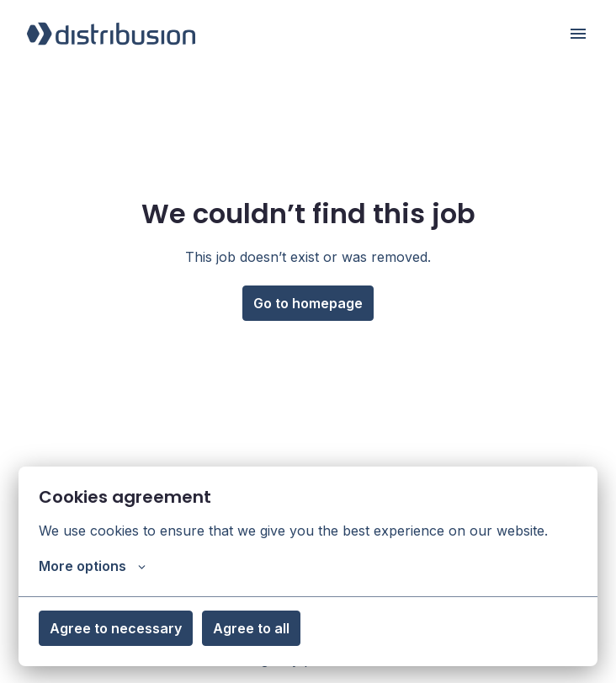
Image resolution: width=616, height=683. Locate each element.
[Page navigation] (578, 34)
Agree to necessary (116, 628)
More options (92, 566)
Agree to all (251, 628)
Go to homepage (308, 303)
